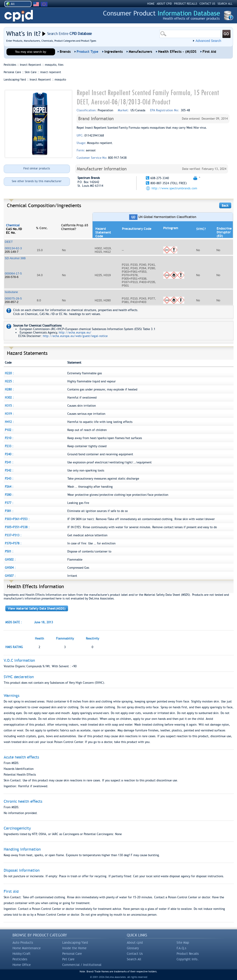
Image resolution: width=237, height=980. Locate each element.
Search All (134, 959)
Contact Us (135, 954)
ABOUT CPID (164, 4)
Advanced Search (208, 41)
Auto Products (23, 943)
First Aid (209, 52)
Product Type (87, 52)
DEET (9, 242)
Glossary (133, 948)
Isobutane (11, 292)
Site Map (183, 943)
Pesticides (20, 959)
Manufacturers (140, 52)
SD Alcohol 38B (15, 258)
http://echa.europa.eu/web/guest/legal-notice (75, 336)
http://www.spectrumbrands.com (174, 188)
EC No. (11, 233)
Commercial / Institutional (82, 965)
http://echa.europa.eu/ (75, 332)
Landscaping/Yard (75, 943)
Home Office (22, 965)
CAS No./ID (14, 229)
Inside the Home (74, 948)
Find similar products (37, 169)
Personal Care (72, 954)
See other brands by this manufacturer (37, 181)
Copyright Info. (188, 959)
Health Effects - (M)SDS (177, 52)
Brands (65, 52)
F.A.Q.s (181, 948)
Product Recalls (188, 954)
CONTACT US (207, 4)
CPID (19, 16)
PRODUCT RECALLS (186, 4)
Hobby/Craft (22, 954)
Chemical (13, 225)
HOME (151, 4)
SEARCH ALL (225, 4)
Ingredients (114, 52)
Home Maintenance (27, 948)
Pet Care (68, 959)
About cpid (135, 943)
